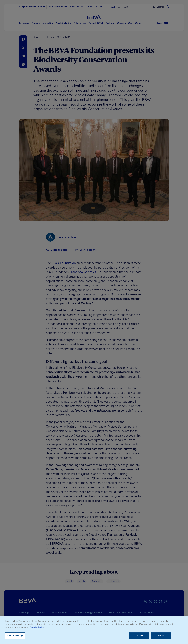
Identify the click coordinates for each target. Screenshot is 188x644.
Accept (139, 636)
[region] (94, 630)
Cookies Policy (37, 627)
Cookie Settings (15, 636)
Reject (161, 636)
